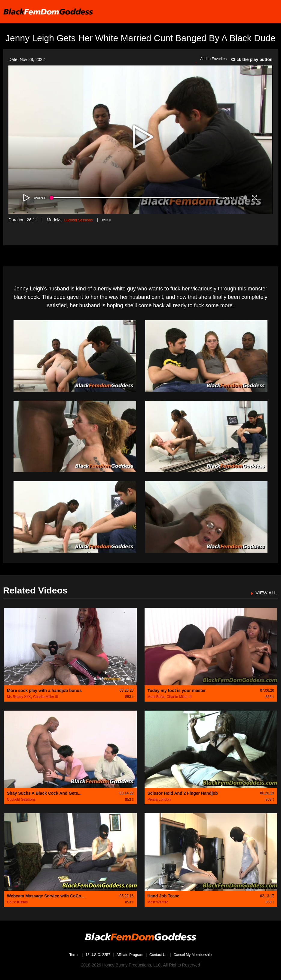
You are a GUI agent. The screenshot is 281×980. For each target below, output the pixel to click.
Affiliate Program (128, 954)
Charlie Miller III (46, 697)
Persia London (159, 799)
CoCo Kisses (17, 902)
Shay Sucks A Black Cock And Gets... (44, 793)
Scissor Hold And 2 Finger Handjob (183, 793)
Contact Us (160, 954)
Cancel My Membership (199, 954)
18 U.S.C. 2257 (92, 954)
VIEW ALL (264, 593)
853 (111, 220)
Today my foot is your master (177, 690)
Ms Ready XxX (19, 697)
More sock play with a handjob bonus (44, 690)
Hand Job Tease (163, 896)
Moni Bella (156, 697)
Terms (65, 954)
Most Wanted (158, 902)
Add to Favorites (209, 60)
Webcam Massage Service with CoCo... (46, 896)
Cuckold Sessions (80, 220)
